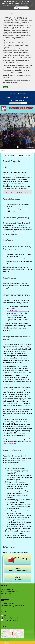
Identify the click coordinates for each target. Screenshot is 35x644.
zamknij (5, 87)
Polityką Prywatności (13, 3)
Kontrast (26, 97)
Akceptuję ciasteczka (21, 8)
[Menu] (17, 151)
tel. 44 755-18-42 (8, 604)
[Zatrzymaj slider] (18, 147)
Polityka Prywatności (10, 618)
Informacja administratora (17, 100)
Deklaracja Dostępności (10, 620)
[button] (2, 131)
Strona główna (14, 93)
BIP (4, 616)
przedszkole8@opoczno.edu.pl (17, 311)
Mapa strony (22, 93)
